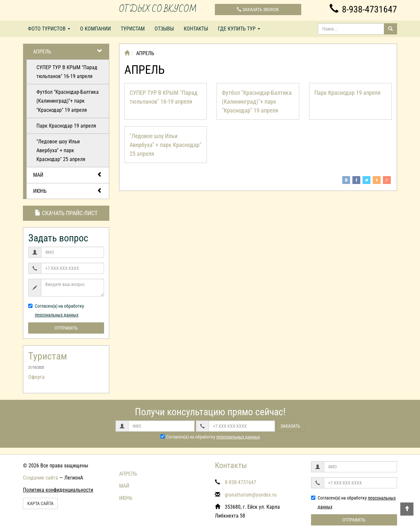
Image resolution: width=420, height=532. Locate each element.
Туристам (133, 29)
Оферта (36, 377)
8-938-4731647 (363, 9)
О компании (95, 29)
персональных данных (57, 315)
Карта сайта (40, 503)
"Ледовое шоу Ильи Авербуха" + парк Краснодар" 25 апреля (61, 150)
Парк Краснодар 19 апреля (66, 126)
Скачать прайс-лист (66, 213)
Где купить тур (239, 29)
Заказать (290, 426)
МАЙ (68, 175)
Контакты (196, 29)
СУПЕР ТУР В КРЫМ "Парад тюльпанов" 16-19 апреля (67, 72)
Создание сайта (41, 478)
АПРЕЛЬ (68, 51)
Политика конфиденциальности (58, 490)
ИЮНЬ (68, 191)
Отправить (66, 328)
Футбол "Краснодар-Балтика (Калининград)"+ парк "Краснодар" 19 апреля (68, 101)
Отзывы (164, 29)
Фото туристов (49, 29)
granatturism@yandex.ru (251, 495)
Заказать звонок (258, 10)
